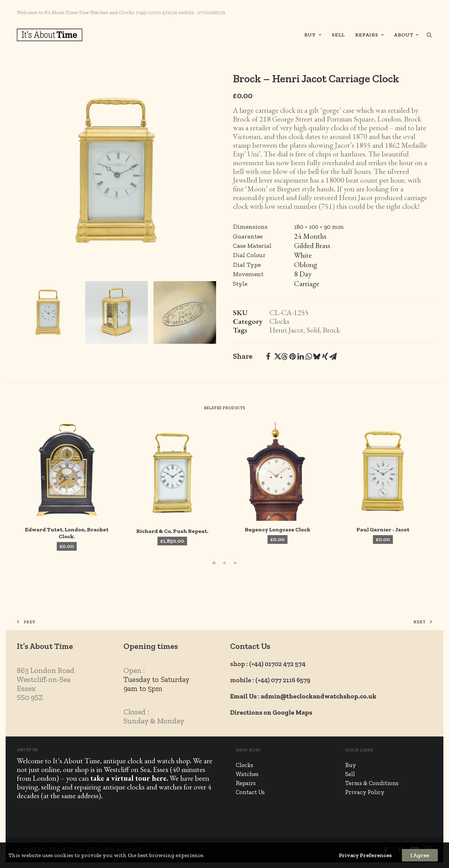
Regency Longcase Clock (278, 530)
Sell (338, 35)
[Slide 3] (185, 312)
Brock (331, 330)
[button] (429, 35)
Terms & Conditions (372, 783)
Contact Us (250, 792)
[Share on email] (333, 357)
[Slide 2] (116, 312)
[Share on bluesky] (317, 357)
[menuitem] (313, 35)
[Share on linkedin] (301, 357)
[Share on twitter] (276, 357)
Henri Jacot (286, 330)
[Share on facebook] (268, 357)
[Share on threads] (284, 357)
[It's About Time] (50, 35)
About (406, 35)
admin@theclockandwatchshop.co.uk (319, 696)
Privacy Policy (365, 792)
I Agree (420, 855)
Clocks (279, 321)
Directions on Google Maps (271, 712)
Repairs (369, 35)
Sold (313, 330)
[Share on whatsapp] (309, 357)
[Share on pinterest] (292, 357)
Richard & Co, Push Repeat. (172, 531)
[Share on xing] (325, 357)
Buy (313, 35)
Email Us (243, 696)
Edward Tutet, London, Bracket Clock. (67, 533)
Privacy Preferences (365, 855)
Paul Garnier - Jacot (383, 530)
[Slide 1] (48, 312)
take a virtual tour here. (129, 778)
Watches (247, 774)
